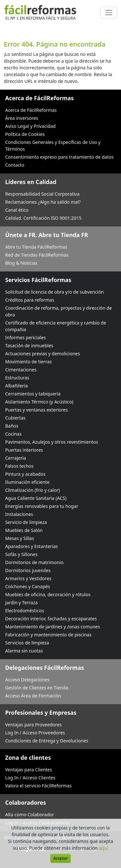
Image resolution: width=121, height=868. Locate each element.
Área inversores (22, 118)
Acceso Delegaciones (27, 680)
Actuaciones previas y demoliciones (43, 354)
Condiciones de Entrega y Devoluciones (47, 741)
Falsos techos (19, 466)
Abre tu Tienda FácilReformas (36, 247)
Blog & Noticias (21, 263)
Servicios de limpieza (27, 643)
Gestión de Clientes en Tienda (37, 688)
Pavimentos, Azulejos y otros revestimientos (52, 442)
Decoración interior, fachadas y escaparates (51, 619)
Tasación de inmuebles (29, 345)
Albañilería (16, 386)
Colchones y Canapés (28, 586)
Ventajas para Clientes (29, 770)
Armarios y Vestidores (28, 578)
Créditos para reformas (30, 300)
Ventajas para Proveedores (33, 725)
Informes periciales (25, 337)
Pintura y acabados (25, 474)
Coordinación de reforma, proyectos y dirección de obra (59, 311)
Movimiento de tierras (29, 362)
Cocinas (13, 434)
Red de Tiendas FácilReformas (37, 255)
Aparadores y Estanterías (31, 546)
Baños (12, 426)
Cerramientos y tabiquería (33, 394)
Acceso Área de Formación (33, 696)
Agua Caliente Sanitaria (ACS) (36, 498)
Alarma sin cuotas (24, 651)
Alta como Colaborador (30, 815)
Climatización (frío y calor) (32, 490)
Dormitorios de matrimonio (34, 562)
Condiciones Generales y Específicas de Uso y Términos (53, 146)
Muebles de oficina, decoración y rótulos (48, 594)
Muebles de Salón (24, 530)
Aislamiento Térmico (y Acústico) (39, 402)
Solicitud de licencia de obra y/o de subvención (55, 292)
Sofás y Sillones (21, 554)
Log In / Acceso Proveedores (35, 733)
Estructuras (17, 378)
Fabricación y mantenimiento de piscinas (48, 635)
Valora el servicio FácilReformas (38, 786)
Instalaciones (19, 514)
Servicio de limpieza (26, 522)
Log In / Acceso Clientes (30, 778)
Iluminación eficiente (27, 482)
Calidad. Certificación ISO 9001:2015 (43, 218)
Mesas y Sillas (20, 538)
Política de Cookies (25, 134)
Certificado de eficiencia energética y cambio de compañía (56, 326)
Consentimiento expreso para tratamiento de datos (59, 157)
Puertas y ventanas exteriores (36, 410)
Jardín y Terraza (21, 602)
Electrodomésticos (25, 611)
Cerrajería (16, 458)
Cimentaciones (21, 370)
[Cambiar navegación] (109, 13)
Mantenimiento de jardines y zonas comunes (53, 627)
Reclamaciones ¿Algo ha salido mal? (43, 202)
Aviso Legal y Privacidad (30, 126)
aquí (103, 848)
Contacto (15, 165)
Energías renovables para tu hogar (42, 506)
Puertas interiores (24, 450)
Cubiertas (15, 418)
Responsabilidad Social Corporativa (42, 194)
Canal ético (17, 210)
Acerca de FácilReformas (31, 110)
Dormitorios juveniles (28, 570)
